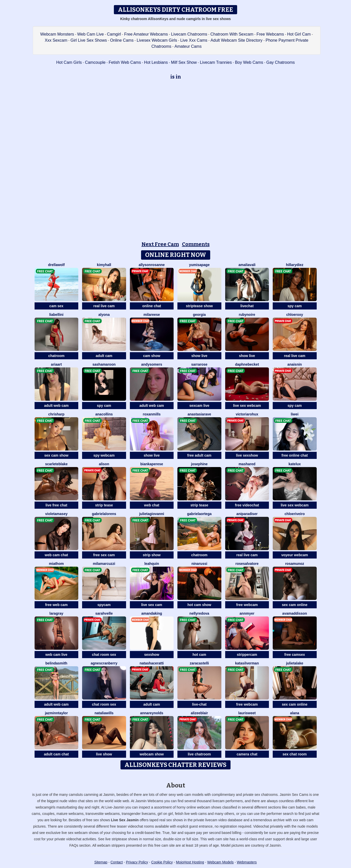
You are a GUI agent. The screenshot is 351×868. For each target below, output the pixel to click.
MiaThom (56, 564)
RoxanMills (152, 414)
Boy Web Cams (249, 62)
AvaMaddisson (295, 613)
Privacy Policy (137, 862)
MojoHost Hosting (190, 862)
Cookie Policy (162, 862)
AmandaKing (152, 613)
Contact (117, 862)
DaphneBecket (247, 364)
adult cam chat (56, 754)
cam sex (56, 306)
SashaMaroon (104, 364)
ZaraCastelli (200, 663)
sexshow (152, 655)
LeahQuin (152, 564)
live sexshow (247, 455)
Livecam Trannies (216, 62)
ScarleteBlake (56, 464)
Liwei (295, 414)
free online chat (295, 455)
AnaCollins (104, 414)
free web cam (56, 605)
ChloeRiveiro (295, 514)
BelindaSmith (56, 663)
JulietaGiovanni (152, 514)
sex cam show (56, 455)
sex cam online (295, 605)
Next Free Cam (160, 244)
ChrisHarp (56, 414)
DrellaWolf (56, 265)
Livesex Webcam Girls (157, 40)
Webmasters (247, 862)
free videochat (247, 505)
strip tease (104, 505)
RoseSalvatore (247, 564)
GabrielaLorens (104, 514)
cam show (152, 356)
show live (199, 356)
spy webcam (104, 455)
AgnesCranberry (104, 663)
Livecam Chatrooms (189, 34)
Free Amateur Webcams (146, 34)
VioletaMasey (56, 514)
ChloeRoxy (295, 315)
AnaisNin (295, 364)
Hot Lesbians (156, 62)
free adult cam (199, 455)
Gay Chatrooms (281, 62)
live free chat (56, 505)
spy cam (295, 306)
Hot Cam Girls (69, 62)
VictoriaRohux (247, 414)
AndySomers (152, 364)
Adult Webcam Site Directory (236, 40)
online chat (152, 306)
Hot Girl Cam (299, 34)
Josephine (199, 464)
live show (104, 754)
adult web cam (56, 406)
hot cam (199, 655)
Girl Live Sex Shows (89, 40)
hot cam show (199, 605)
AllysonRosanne (152, 265)
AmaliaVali (247, 265)
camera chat (247, 754)
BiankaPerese (152, 464)
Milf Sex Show (184, 62)
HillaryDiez (295, 265)
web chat (152, 505)
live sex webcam (247, 406)
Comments (196, 244)
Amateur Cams (188, 46)
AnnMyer (247, 613)
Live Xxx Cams (194, 40)
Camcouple (95, 62)
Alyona (104, 315)
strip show (152, 555)
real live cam (104, 306)
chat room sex (104, 655)
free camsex (295, 655)
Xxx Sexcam (56, 40)
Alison (104, 464)
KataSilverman (247, 663)
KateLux (295, 464)
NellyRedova (199, 613)
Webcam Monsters (57, 34)
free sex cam (104, 555)
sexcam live (199, 406)
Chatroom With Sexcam (232, 34)
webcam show (152, 754)
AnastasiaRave (199, 414)
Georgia (199, 315)
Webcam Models (220, 862)
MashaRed (247, 464)
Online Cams (122, 40)
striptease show (199, 306)
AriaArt (56, 364)
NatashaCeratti (152, 663)
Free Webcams (270, 34)
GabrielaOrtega (199, 514)
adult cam (104, 356)
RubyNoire (247, 315)
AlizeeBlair (199, 713)
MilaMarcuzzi (104, 564)
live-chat (199, 704)
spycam (104, 605)
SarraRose (199, 364)
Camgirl (114, 34)
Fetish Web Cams (125, 62)
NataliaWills (104, 713)
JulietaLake (295, 663)
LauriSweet (247, 713)
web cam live (56, 655)
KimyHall (104, 265)
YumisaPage (199, 265)
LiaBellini (56, 315)
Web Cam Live (91, 34)
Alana (295, 713)
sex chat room (295, 754)
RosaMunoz (295, 564)
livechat (247, 306)
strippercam (247, 655)
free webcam (247, 605)
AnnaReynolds (152, 713)
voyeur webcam (295, 555)
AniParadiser (247, 514)
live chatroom (199, 754)
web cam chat (56, 555)
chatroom (56, 356)
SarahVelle (104, 613)
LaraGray (56, 613)
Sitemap (101, 862)
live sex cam (152, 605)
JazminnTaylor (56, 713)
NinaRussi (199, 564)
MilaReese (152, 315)
